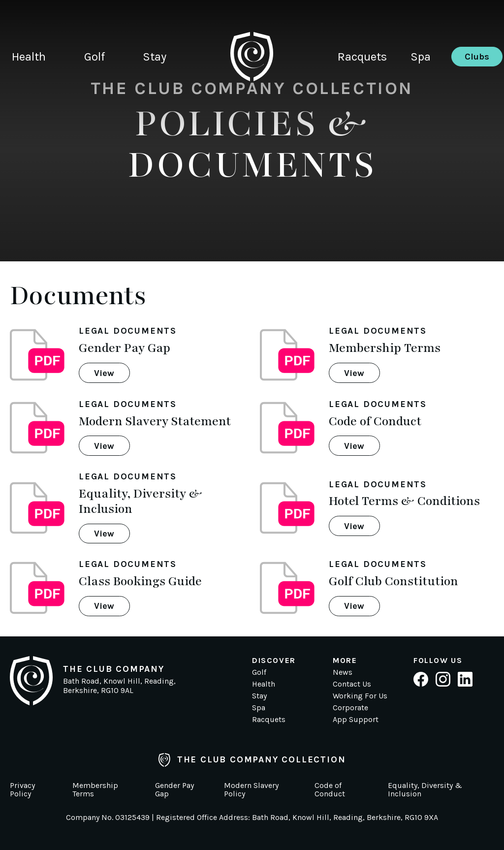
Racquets (362, 57)
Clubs (477, 57)
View (104, 373)
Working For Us (360, 696)
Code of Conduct (330, 790)
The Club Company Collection (252, 760)
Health (29, 57)
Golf (94, 57)
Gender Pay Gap (174, 790)
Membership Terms (95, 790)
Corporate (350, 708)
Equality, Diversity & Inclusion (425, 790)
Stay (155, 57)
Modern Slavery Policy (251, 790)
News (343, 672)
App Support (356, 719)
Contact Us (352, 684)
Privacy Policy (22, 790)
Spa (421, 57)
